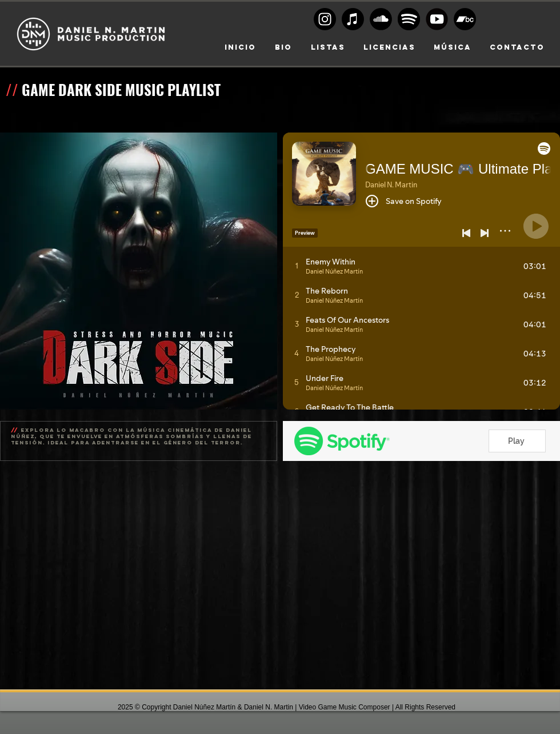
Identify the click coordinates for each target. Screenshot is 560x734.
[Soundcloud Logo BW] (381, 19)
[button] (389, 47)
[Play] (517, 441)
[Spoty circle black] (409, 19)
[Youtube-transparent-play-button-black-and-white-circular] (437, 19)
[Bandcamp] (465, 19)
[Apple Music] (353, 19)
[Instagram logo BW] (325, 19)
